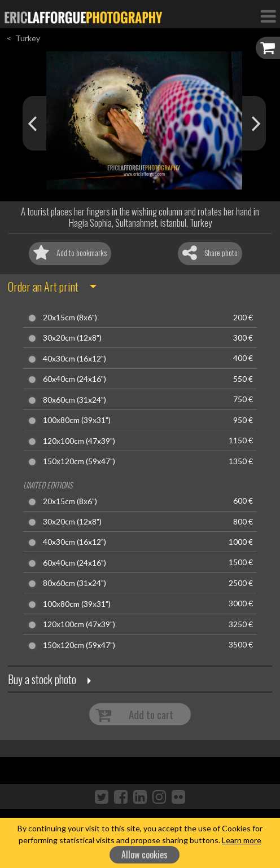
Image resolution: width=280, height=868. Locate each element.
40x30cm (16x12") (75, 359)
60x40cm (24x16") (75, 379)
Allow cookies (145, 854)
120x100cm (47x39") (79, 441)
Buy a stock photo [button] (42, 679)
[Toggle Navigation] (268, 16)
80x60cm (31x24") (75, 400)
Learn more (242, 840)
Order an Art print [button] (43, 287)
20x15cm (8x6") (70, 318)
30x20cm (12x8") (72, 338)
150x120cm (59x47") (79, 461)
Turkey (28, 38)
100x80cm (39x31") (77, 420)
